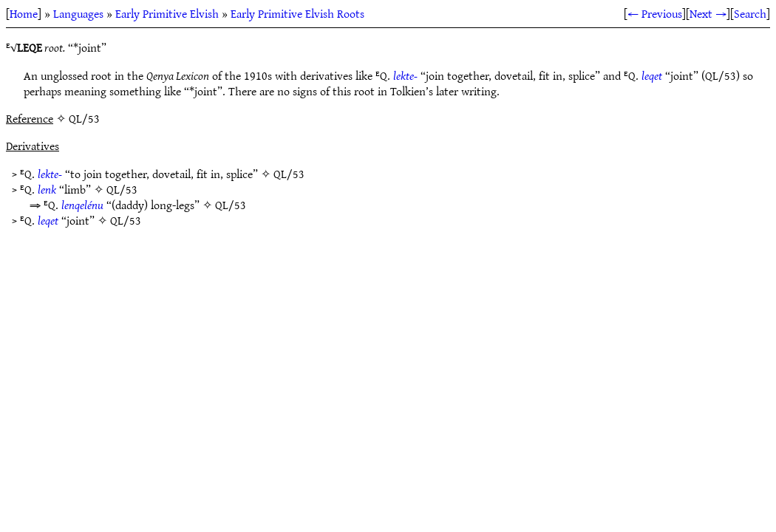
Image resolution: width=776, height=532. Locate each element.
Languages (78, 13)
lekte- (405, 75)
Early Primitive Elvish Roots (297, 13)
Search (750, 13)
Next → (708, 13)
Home (24, 13)
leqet (652, 75)
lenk (47, 189)
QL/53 (289, 174)
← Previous (655, 13)
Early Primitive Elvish (167, 13)
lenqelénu (82, 205)
